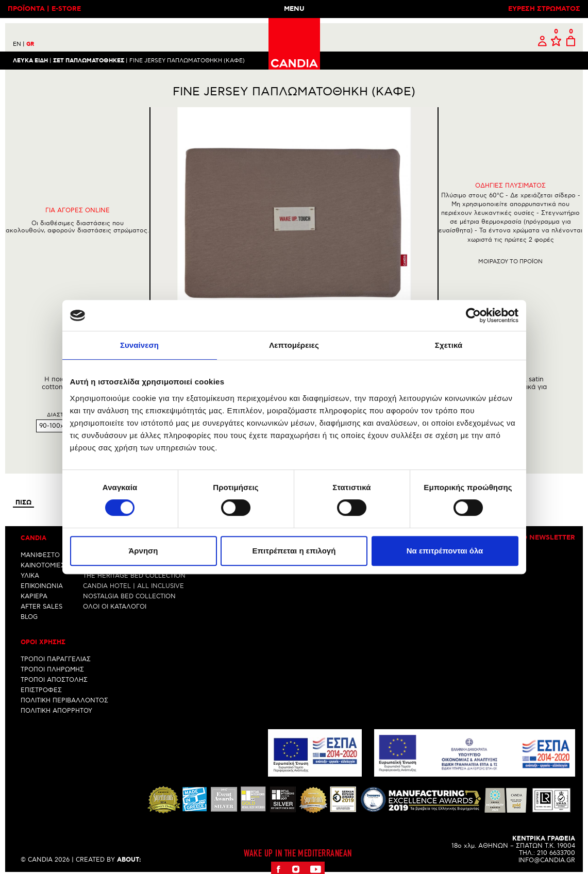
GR (30, 44)
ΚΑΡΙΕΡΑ (34, 596)
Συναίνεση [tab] (139, 345)
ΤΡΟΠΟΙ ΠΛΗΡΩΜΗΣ (52, 670)
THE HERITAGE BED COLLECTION (134, 575)
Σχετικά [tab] (449, 345)
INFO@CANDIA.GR (547, 860)
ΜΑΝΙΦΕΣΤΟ (40, 555)
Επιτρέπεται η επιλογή (294, 551)
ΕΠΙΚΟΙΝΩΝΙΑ (42, 586)
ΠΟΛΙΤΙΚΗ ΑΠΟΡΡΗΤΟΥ (56, 711)
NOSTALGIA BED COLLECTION (129, 596)
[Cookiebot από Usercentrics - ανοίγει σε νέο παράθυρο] (473, 315)
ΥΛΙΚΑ (30, 575)
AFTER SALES (41, 606)
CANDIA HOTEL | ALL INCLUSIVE (133, 586)
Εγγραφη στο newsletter (527, 537)
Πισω (23, 502)
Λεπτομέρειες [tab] (294, 345)
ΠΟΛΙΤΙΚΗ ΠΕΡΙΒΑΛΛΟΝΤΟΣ (64, 701)
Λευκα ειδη (30, 60)
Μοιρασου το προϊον (510, 262)
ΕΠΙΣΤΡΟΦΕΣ (41, 690)
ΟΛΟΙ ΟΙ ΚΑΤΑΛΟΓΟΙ (115, 606)
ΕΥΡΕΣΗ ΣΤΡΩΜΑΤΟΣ (544, 9)
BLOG (29, 617)
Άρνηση (143, 551)
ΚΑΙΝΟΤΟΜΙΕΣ (43, 565)
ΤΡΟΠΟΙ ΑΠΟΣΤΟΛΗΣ (54, 680)
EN (19, 44)
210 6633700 (556, 853)
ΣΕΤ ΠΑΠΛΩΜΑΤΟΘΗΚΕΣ (89, 60)
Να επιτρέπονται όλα (445, 551)
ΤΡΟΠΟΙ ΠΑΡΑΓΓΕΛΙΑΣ (56, 659)
